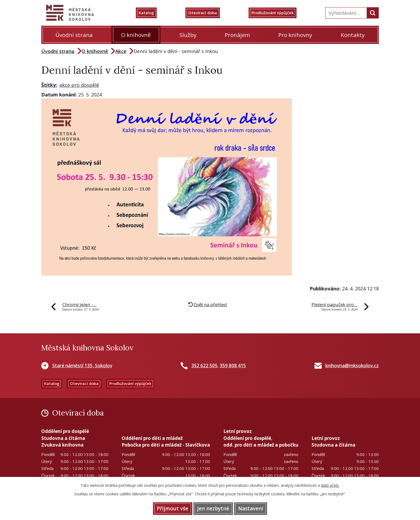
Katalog (153, 13)
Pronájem (237, 35)
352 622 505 (204, 366)
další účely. (330, 484)
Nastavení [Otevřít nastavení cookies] (258, 508)
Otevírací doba (207, 13)
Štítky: (49, 85)
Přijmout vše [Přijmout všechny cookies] (165, 508)
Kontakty (353, 35)
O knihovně (136, 35)
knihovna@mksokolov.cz (352, 366)
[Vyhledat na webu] (345, 13)
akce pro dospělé (79, 85)
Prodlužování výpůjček (279, 13)
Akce (121, 51)
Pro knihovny (295, 35)
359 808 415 (233, 366)
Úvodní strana (74, 35)
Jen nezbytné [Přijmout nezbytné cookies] (213, 508)
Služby (188, 35)
